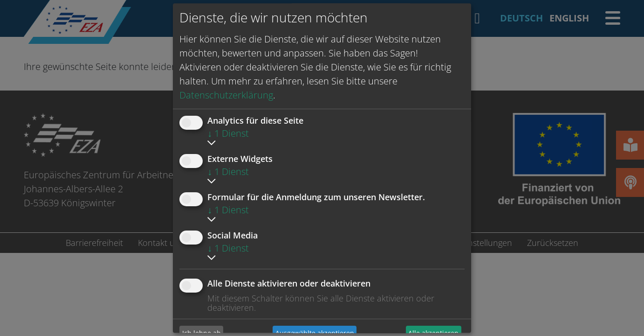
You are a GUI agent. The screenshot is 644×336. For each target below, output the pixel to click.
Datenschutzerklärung (226, 95)
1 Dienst (228, 133)
